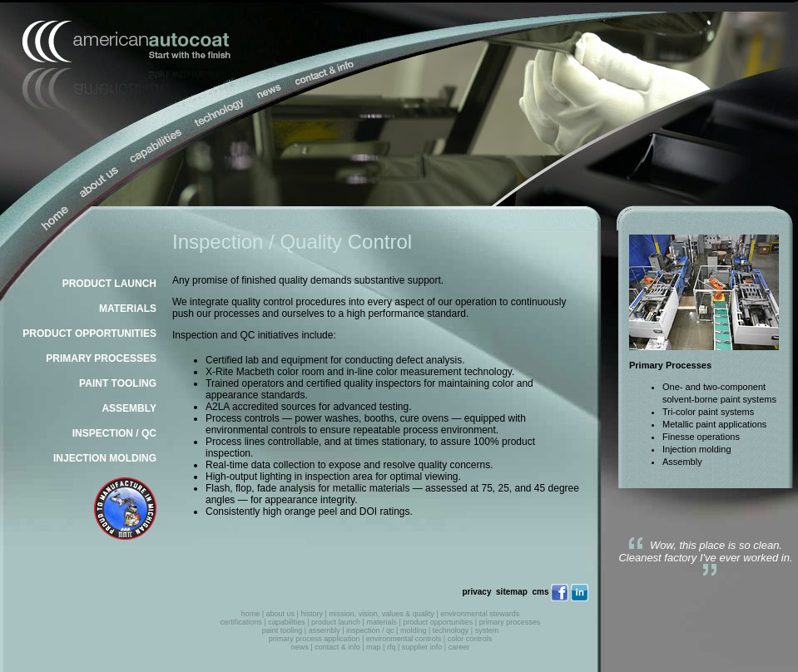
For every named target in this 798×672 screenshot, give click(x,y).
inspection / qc (370, 630)
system (487, 630)
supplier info (422, 647)
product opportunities (438, 622)
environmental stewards (480, 614)
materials (382, 622)
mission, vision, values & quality (382, 614)
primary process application (315, 639)
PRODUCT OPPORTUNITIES (89, 334)
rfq (392, 647)
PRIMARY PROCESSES (101, 358)
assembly (325, 630)
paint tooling (283, 630)
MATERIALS (128, 309)
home (251, 614)
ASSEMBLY (129, 408)
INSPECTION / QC (114, 433)
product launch (336, 622)
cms (540, 592)
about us (281, 614)
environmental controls (404, 639)
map (374, 647)
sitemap (512, 592)
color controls (470, 639)
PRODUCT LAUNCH (109, 284)
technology (451, 630)
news (300, 647)
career (459, 647)
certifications (241, 622)
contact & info (337, 647)
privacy (476, 592)
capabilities (287, 622)
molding (414, 630)
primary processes (510, 622)
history (312, 614)
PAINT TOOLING (118, 383)
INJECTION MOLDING (105, 458)
